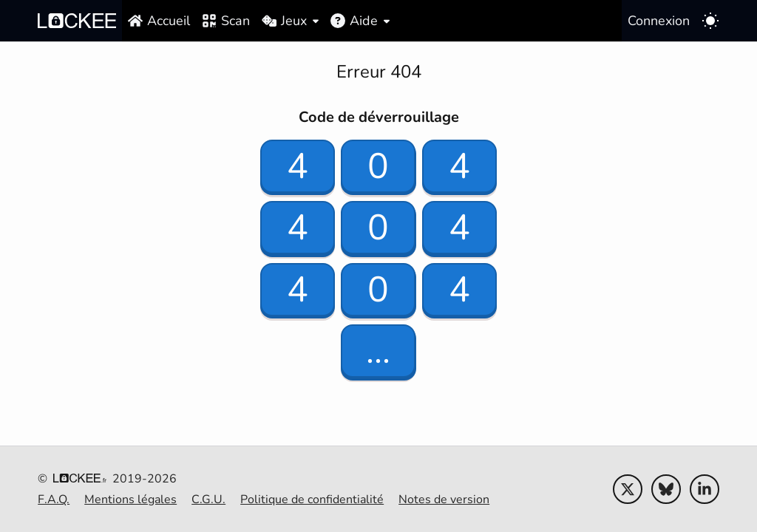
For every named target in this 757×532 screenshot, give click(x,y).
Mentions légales (130, 499)
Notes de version (444, 499)
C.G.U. (208, 499)
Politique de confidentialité (312, 499)
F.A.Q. (54, 499)
